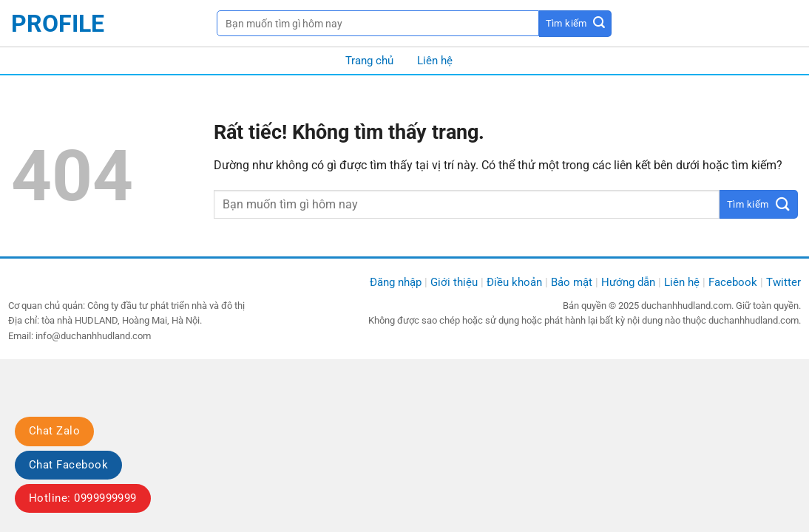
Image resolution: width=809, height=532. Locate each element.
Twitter (783, 282)
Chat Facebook (68, 465)
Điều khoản (514, 282)
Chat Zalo (54, 431)
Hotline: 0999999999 (83, 498)
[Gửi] (576, 24)
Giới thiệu (454, 282)
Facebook (733, 282)
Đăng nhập (396, 282)
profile (58, 24)
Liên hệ (435, 61)
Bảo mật (572, 282)
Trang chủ (369, 61)
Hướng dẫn (628, 282)
